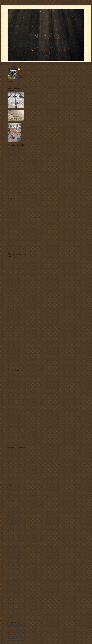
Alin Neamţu (11, 204)
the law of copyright (13, 628)
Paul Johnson (11, 346)
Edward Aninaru (12, 222)
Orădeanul (11, 469)
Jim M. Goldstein (13, 322)
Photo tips (10, 348)
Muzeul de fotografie (14, 336)
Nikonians (11, 340)
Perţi (9, 475)
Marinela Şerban (12, 418)
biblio (9, 522)
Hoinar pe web (12, 402)
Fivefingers (11, 546)
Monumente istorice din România (17, 426)
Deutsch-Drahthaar (13, 544)
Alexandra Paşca (12, 264)
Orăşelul (10, 471)
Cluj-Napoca (11, 540)
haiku (9, 560)
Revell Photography (13, 352)
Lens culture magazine (14, 326)
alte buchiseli (11, 510)
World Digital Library (14, 444)
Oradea (10, 588)
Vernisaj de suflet (16, 188)
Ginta (9, 554)
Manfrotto (10, 572)
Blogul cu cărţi (12, 384)
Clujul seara (15, 185)
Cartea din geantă (13, 390)
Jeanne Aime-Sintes (13, 566)
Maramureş (11, 574)
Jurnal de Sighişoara (13, 410)
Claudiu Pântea (12, 216)
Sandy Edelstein (12, 354)
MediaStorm (11, 332)
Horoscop (10, 404)
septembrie (15, 164)
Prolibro (10, 430)
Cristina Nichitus (12, 220)
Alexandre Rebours (13, 508)
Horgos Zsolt (11, 226)
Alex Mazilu (11, 202)
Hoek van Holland (13, 562)
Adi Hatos (11, 451)
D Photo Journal (12, 302)
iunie (13, 171)
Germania (10, 552)
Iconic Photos (11, 230)
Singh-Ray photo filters (14, 358)
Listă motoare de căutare (15, 495)
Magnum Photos (12, 330)
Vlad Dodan (11, 364)
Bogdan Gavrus (12, 214)
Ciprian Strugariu (13, 292)
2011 (11, 148)
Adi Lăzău (11, 455)
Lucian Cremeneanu (13, 465)
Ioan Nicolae (11, 232)
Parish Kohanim (12, 344)
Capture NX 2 (12, 286)
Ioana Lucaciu (12, 461)
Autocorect (11, 489)
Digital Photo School (14, 310)
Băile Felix (11, 518)
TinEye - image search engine (16, 497)
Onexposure (11, 342)
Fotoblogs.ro (11, 316)
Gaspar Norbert (12, 318)
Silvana (10, 244)
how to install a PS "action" (15, 320)
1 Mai (9, 504)
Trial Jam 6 (11, 608)
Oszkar (10, 473)
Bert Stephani (11, 272)
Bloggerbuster (12, 491)
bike (9, 526)
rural (9, 594)
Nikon (9, 582)
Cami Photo (11, 284)
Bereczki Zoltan (12, 212)
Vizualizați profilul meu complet (17, 84)
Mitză (9, 236)
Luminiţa (10, 416)
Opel (9, 586)
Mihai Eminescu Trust (14, 420)
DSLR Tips (11, 314)
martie (14, 178)
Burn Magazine (12, 282)
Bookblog (10, 386)
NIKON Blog (11, 338)
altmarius (10, 380)
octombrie (15, 162)
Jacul (9, 564)
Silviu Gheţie (11, 356)
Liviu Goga (11, 414)
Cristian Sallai (12, 218)
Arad (9, 512)
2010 (11, 150)
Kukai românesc (12, 412)
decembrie (15, 157)
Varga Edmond (12, 248)
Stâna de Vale (11, 602)
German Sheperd (12, 550)
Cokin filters (11, 300)
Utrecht (10, 614)
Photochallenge (12, 350)
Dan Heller (11, 304)
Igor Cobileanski (12, 406)
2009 (11, 152)
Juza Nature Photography (15, 324)
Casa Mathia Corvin (13, 536)
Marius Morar (12, 467)
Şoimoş (10, 604)
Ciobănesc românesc (13, 538)
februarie (14, 192)
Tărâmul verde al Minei (14, 442)
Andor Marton (12, 208)
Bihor (9, 524)
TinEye (10, 606)
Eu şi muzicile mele (13, 394)
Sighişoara (11, 598)
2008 (11, 155)
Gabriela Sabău (12, 224)
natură (9, 578)
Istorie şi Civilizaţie (13, 408)
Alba (9, 506)
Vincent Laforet (12, 362)
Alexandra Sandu (12, 266)
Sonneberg (11, 600)
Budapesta (11, 532)
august (14, 167)
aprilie (14, 176)
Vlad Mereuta (12, 250)
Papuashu (10, 238)
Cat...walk (14, 183)
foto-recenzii (11, 548)
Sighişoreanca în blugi (14, 438)
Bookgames (11, 388)
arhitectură (11, 514)
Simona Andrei (12, 246)
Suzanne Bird (11, 360)
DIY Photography (13, 312)
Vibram (10, 616)
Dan (22, 69)
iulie (13, 169)
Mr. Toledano (11, 334)
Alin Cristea (11, 457)
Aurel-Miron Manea (13, 210)
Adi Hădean (11, 453)
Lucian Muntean (12, 328)
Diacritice (10, 493)
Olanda (10, 584)
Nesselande (11, 580)
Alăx (9, 206)
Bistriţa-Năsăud (12, 528)
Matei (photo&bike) (13, 234)
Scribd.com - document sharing (17, 434)
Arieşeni (10, 516)
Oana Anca (11, 428)
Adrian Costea (12, 374)
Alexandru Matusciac (14, 268)
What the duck (12, 366)
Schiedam (10, 596)
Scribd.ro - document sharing (16, 436)
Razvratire (14, 181)
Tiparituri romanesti (13, 440)
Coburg (10, 542)
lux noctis (10, 570)
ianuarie (14, 195)
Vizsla (9, 618)
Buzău (9, 534)
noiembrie (15, 159)
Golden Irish (11, 556)
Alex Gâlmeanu (12, 262)
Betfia (9, 520)
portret (9, 590)
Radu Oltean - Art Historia (15, 432)
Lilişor (9, 463)
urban (9, 612)
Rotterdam (11, 592)
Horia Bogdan (12, 228)
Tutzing (10, 610)
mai (13, 174)
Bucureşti (10, 530)
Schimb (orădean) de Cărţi (15, 477)
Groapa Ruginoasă (13, 558)
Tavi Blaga (11, 479)
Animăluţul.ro (12, 382)
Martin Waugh (12, 576)
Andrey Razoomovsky (14, 270)
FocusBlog (11, 400)
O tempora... (15, 190)
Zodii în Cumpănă (13, 481)
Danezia (10, 392)
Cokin (9, 298)
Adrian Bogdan (12, 260)
